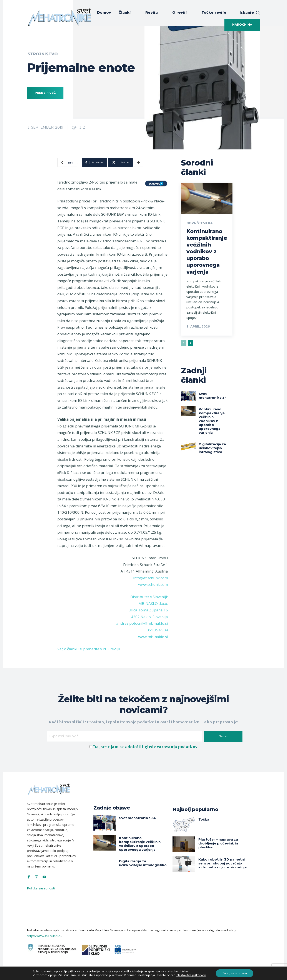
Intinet (187, 973)
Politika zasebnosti (41, 888)
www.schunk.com (153, 584)
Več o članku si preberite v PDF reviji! (89, 649)
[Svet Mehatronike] (60, 17)
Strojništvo (43, 54)
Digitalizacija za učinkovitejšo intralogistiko (212, 448)
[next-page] (191, 343)
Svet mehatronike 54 (213, 396)
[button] (250, 13)
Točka (204, 819)
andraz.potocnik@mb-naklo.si (142, 623)
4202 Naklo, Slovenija (149, 617)
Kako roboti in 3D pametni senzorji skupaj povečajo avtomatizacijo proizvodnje (222, 863)
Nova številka (200, 223)
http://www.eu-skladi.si (44, 936)
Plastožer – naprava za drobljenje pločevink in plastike (218, 843)
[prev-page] (184, 343)
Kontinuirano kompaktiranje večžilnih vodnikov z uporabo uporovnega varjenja (207, 252)
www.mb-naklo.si (153, 637)
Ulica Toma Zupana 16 (148, 610)
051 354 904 (157, 630)
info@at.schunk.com (151, 578)
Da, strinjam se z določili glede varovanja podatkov (145, 747)
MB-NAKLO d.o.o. (153, 603)
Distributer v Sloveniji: (149, 597)
